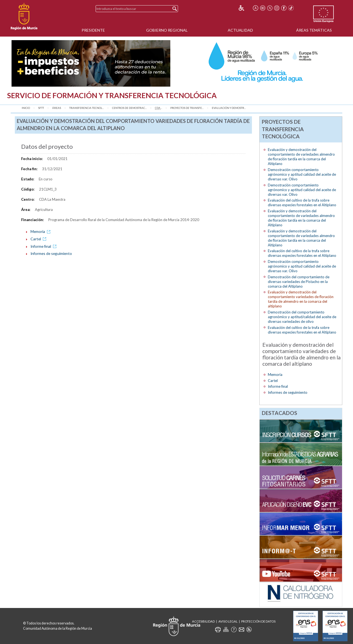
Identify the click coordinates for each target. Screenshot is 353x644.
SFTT (41, 108)
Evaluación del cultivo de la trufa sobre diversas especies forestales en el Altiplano (302, 203)
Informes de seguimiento (51, 253)
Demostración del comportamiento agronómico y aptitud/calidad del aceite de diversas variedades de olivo (302, 317)
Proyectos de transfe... (187, 108)
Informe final (44, 246)
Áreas (57, 108)
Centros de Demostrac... (129, 108)
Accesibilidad (203, 621)
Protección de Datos (258, 621)
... (159, 108)
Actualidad (240, 30)
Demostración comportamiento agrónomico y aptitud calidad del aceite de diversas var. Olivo (302, 174)
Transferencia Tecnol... (87, 108)
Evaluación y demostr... (229, 108)
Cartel (39, 239)
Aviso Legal (228, 621)
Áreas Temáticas (314, 30)
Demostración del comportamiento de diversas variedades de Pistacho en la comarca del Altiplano (299, 282)
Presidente (93, 30)
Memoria (41, 231)
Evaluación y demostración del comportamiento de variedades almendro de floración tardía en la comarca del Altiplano (301, 157)
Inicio (26, 108)
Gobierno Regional (167, 30)
